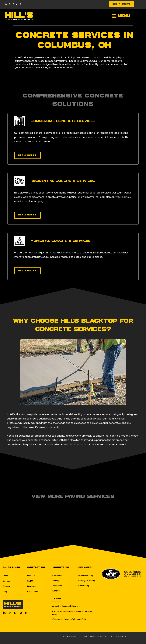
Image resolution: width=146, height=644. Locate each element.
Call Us (30, 581)
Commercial (58, 576)
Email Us (31, 576)
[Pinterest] (20, 4)
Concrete (56, 591)
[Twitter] (17, 4)
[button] (114, 16)
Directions (32, 586)
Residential (57, 586)
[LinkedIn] (6, 4)
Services (6, 581)
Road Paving (84, 586)
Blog (5, 592)
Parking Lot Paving (87, 580)
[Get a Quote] (27, 155)
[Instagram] (10, 4)
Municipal (57, 581)
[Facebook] (13, 4)
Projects (6, 586)
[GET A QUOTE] (122, 4)
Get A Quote (33, 592)
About (5, 576)
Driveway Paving (86, 575)
